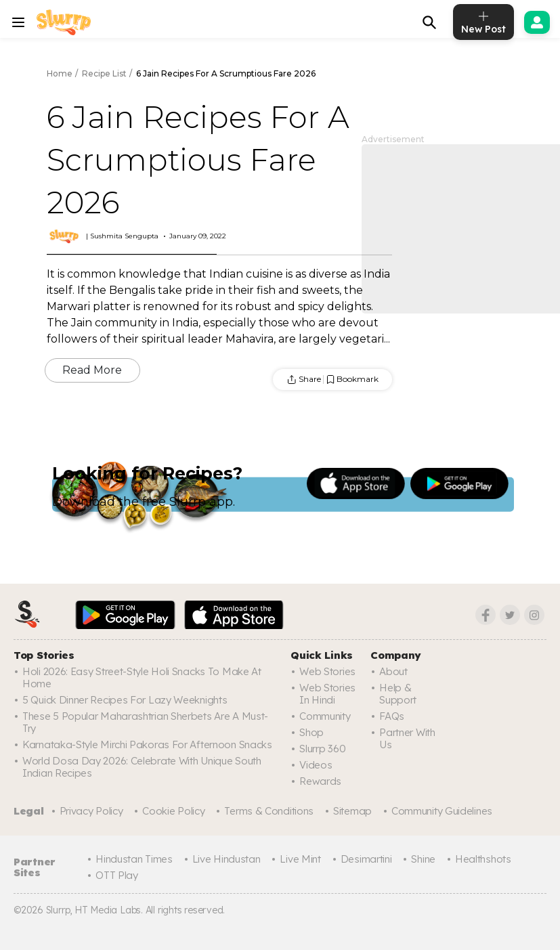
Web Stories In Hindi (327, 694)
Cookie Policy (173, 811)
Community (325, 716)
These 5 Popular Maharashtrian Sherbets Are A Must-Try (145, 722)
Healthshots (483, 859)
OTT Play (117, 875)
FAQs (392, 716)
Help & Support (398, 694)
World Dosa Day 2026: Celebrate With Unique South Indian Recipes (142, 767)
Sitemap (352, 811)
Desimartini (366, 859)
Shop (311, 732)
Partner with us (407, 738)
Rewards (320, 781)
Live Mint (300, 859)
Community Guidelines (442, 811)
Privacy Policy (91, 811)
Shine (423, 859)
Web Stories (327, 671)
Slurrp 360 (322, 749)
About (393, 671)
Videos (316, 765)
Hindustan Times (134, 859)
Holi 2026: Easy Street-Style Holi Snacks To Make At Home (142, 677)
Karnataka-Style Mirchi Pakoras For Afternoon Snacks (147, 744)
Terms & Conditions (269, 811)
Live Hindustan (227, 859)
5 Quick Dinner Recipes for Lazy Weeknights (125, 700)
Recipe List (104, 73)
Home (60, 73)
